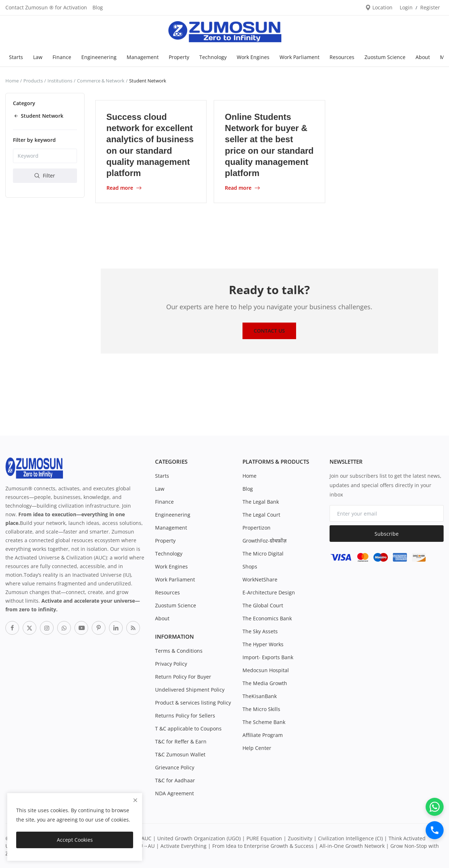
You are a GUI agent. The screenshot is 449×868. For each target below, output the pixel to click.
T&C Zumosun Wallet (180, 754)
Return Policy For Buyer (183, 677)
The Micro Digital (263, 554)
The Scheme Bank (264, 722)
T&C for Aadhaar (175, 780)
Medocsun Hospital (266, 670)
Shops (250, 566)
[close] (135, 800)
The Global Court (263, 605)
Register (430, 7)
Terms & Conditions (179, 651)
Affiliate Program (263, 735)
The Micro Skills (261, 709)
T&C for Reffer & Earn (181, 741)
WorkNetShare (260, 579)
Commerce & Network (101, 81)
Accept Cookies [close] (75, 840)
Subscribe (387, 534)
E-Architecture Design (269, 592)
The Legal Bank (261, 502)
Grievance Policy (175, 767)
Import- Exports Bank (268, 657)
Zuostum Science (385, 57)
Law (38, 57)
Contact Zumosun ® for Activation (46, 7)
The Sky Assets (260, 631)
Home (12, 81)
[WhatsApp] (435, 807)
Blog (98, 7)
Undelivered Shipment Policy (190, 690)
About (423, 57)
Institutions (60, 81)
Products (33, 81)
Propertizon (257, 528)
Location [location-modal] (379, 7)
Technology (213, 57)
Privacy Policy (171, 664)
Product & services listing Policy (193, 703)
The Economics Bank (267, 618)
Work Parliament (300, 57)
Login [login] (406, 7)
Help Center (257, 748)
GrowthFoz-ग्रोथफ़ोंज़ (264, 541)
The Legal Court (261, 515)
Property (179, 57)
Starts (16, 57)
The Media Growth (265, 683)
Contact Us (269, 331)
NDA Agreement (174, 793)
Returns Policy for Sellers (185, 716)
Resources (342, 57)
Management (143, 57)
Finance (62, 57)
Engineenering (99, 57)
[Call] (435, 830)
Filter (45, 176)
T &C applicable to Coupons (188, 728)
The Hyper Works (263, 644)
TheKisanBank (260, 696)
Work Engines (253, 57)
